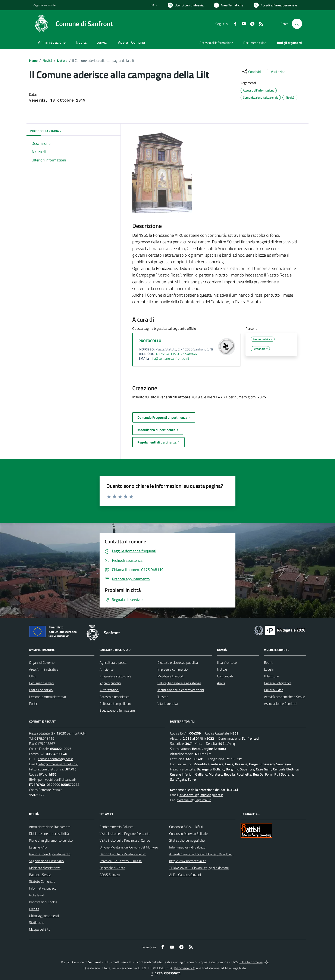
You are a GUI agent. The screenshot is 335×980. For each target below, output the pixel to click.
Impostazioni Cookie (43, 902)
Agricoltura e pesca (113, 662)
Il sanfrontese (227, 662)
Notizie (62, 61)
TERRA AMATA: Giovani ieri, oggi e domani (199, 868)
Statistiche (37, 922)
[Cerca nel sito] (297, 24)
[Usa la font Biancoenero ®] (186, 5)
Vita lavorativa (168, 704)
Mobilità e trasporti (171, 676)
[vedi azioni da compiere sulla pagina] (275, 72)
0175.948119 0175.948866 (176, 354)
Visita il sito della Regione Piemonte (125, 834)
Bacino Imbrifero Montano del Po (123, 854)
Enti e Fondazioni (41, 690)
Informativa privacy (43, 888)
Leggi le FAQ (38, 847)
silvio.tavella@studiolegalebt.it (201, 795)
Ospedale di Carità (112, 868)
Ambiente (107, 669)
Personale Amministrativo (47, 697)
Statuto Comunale (42, 881)
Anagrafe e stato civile (115, 676)
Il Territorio (271, 676)
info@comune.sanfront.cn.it (170, 358)
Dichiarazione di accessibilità (49, 834)
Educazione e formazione (117, 710)
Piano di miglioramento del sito (51, 840)
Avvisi (221, 683)
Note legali (37, 895)
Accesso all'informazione (216, 43)
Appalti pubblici (110, 683)
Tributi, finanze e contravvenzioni (181, 690)
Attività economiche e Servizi (285, 697)
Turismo (163, 697)
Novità (47, 61)
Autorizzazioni (109, 690)
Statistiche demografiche (187, 840)
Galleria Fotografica (278, 683)
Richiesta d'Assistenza (45, 868)
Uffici (33, 676)
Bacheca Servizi (40, 875)
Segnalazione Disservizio (46, 861)
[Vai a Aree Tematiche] (229, 5)
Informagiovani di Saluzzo (187, 847)
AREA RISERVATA (165, 973)
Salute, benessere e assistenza (179, 683)
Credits (34, 909)
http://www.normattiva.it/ (187, 861)
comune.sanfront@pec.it (56, 759)
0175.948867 (45, 743)
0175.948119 (44, 738)
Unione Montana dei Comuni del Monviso (129, 847)
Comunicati (225, 676)
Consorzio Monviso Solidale (188, 834)
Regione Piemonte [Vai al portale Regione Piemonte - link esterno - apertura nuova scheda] (44, 5)
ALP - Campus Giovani (185, 875)
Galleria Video (274, 690)
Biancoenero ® (184, 968)
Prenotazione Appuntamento (50, 854)
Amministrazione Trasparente (50, 827)
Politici (34, 704)
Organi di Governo (42, 662)
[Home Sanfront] (73, 24)
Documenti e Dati (41, 683)
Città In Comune (251, 962)
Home (33, 61)
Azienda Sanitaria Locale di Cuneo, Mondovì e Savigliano (209, 854)
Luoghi (269, 669)
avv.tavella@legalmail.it (194, 800)
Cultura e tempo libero (115, 704)
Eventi (269, 662)
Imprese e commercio (173, 669)
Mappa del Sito (40, 929)
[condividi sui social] (251, 72)
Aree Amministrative (44, 669)
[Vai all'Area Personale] (275, 5)
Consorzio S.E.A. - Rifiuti (186, 827)
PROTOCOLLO (150, 341)
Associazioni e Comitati (280, 704)
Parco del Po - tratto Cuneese (121, 861)
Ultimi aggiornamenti (44, 916)
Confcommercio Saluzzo (116, 827)
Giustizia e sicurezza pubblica (178, 662)
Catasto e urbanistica (115, 697)
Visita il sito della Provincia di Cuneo (125, 840)
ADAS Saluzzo (110, 875)
